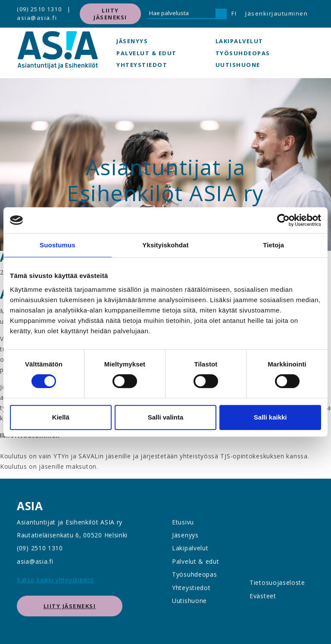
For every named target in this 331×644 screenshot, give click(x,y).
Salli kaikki (270, 417)
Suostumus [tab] (58, 245)
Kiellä (61, 417)
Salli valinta (166, 417)
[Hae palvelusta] (181, 14)
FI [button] (234, 13)
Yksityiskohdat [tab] (165, 245)
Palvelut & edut (147, 53)
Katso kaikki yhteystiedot (55, 580)
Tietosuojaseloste (277, 582)
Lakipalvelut (239, 41)
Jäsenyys (132, 41)
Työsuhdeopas (243, 53)
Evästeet (263, 596)
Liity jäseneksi (110, 14)
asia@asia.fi (37, 18)
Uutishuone (238, 65)
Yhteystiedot (142, 65)
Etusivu (183, 522)
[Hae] (221, 14)
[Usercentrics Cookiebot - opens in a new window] (283, 220)
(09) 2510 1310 (39, 9)
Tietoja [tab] (273, 245)
